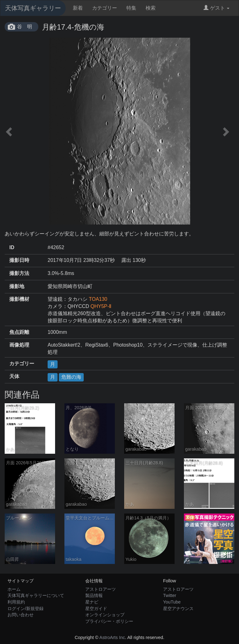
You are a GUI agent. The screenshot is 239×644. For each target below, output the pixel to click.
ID (12, 247)
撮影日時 (19, 260)
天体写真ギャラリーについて (36, 595)
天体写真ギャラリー (33, 8)
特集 (131, 8)
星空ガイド (96, 608)
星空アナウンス (178, 608)
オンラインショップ (105, 615)
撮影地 (17, 286)
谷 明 (25, 27)
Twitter (170, 595)
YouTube (172, 602)
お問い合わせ (21, 615)
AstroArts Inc (112, 637)
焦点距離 (19, 332)
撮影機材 (19, 299)
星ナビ (92, 602)
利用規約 (16, 602)
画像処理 (19, 345)
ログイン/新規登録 (26, 608)
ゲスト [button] (216, 8)
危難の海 (71, 377)
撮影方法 (19, 273)
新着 (78, 8)
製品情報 (94, 595)
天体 (14, 376)
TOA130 (98, 299)
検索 (151, 8)
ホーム (14, 589)
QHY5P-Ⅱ (101, 306)
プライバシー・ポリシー (109, 621)
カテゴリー (105, 8)
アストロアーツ (101, 589)
